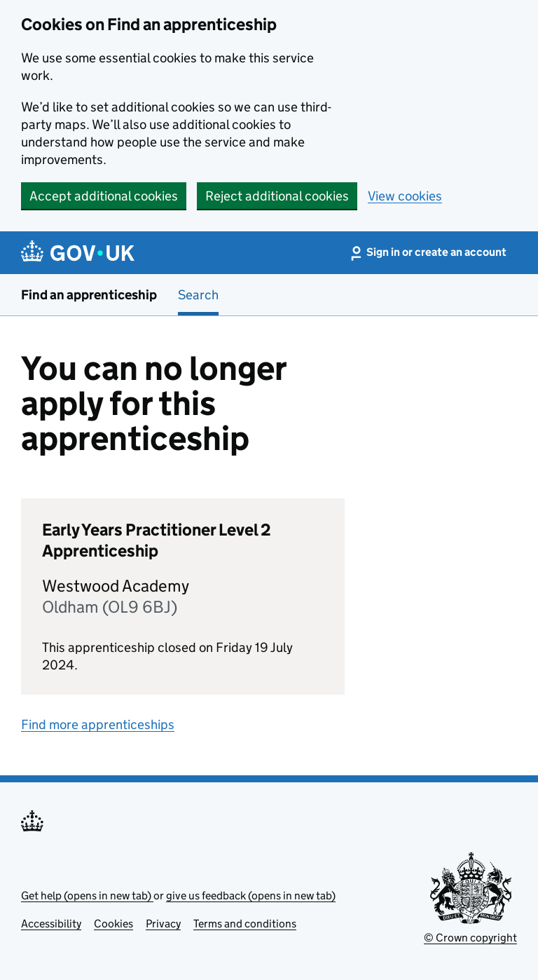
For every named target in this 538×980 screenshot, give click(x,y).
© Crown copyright (470, 938)
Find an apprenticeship (89, 295)
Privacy (163, 924)
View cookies (405, 196)
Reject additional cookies (277, 196)
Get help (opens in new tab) (87, 896)
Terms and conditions (245, 924)
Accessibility (51, 924)
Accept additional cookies (104, 196)
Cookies (113, 924)
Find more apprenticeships (98, 724)
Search (198, 295)
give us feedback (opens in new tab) (251, 896)
